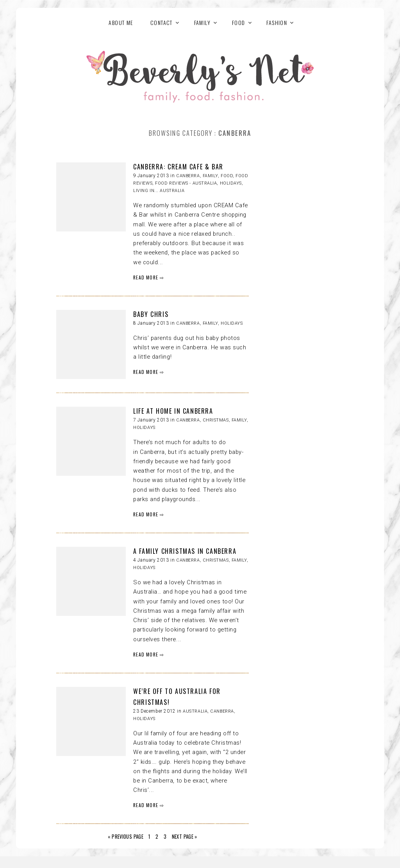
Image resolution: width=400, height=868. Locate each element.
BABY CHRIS (151, 314)
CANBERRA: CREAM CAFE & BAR (178, 167)
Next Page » (185, 837)
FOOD (239, 22)
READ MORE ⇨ (149, 277)
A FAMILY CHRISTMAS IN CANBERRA (185, 551)
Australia (195, 711)
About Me (121, 22)
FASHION (277, 22)
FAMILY (202, 22)
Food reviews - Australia (186, 183)
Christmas (216, 420)
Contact (162, 22)
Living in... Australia (159, 191)
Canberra (188, 176)
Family (210, 176)
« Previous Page (126, 837)
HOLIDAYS (231, 183)
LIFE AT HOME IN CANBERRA (173, 411)
